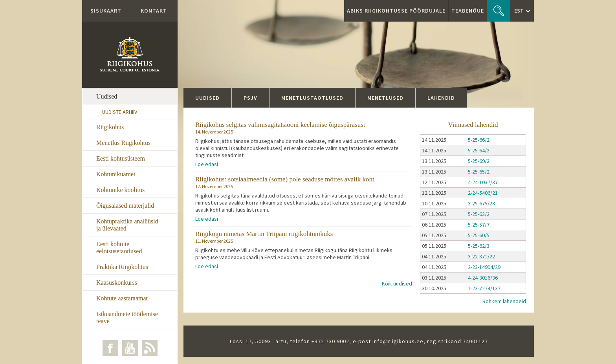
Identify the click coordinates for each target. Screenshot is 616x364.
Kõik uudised (397, 284)
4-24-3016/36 (483, 278)
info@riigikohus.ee (398, 341)
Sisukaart (106, 11)
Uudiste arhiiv (120, 112)
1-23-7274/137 (484, 288)
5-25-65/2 (479, 172)
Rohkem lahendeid (504, 301)
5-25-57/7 (479, 225)
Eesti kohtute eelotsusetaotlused (119, 248)
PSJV (250, 98)
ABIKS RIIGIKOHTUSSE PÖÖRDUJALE (396, 11)
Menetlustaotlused (312, 98)
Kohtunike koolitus (120, 190)
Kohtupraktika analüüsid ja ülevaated (127, 225)
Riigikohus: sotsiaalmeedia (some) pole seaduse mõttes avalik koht (285, 179)
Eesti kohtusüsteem (121, 158)
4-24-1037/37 (483, 182)
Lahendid (441, 98)
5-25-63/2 (479, 214)
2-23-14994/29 (484, 267)
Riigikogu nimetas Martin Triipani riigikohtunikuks (264, 234)
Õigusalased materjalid (125, 206)
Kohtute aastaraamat (122, 298)
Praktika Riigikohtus (122, 267)
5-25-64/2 (479, 150)
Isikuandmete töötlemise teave (127, 317)
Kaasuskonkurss (117, 283)
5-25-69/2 (479, 161)
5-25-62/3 (479, 246)
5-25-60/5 (479, 235)
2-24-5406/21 (483, 193)
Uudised (107, 96)
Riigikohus (110, 127)
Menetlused (385, 98)
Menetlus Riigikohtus (123, 143)
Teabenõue (468, 11)
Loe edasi (207, 164)
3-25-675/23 (481, 203)
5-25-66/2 (479, 140)
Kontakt (154, 11)
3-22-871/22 (481, 256)
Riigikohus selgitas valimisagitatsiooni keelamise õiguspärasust (280, 125)
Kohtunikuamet (116, 174)
